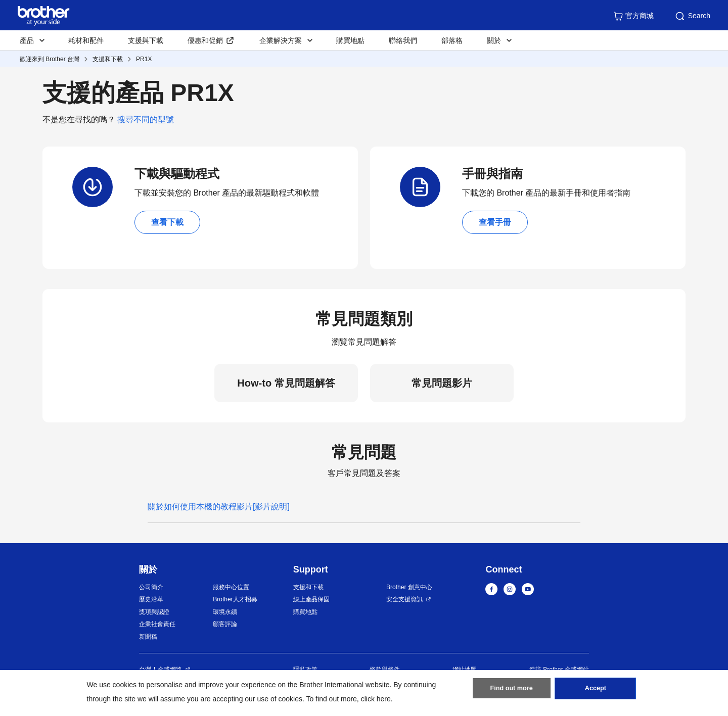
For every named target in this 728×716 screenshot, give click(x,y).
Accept (596, 691)
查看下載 (167, 222)
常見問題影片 (442, 383)
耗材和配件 (86, 40)
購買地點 (350, 40)
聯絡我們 (403, 40)
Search (692, 16)
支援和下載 (108, 59)
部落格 (452, 40)
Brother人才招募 (235, 599)
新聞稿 (148, 637)
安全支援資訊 (404, 599)
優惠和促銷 (205, 40)
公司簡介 (151, 587)
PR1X (144, 59)
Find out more (512, 691)
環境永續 (225, 612)
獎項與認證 (154, 612)
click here (376, 699)
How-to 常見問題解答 (286, 383)
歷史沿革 (151, 599)
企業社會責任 (157, 624)
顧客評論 (225, 624)
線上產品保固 (311, 599)
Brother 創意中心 (409, 587)
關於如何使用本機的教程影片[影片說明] (219, 507)
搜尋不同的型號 (146, 120)
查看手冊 (495, 222)
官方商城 (633, 16)
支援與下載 (146, 40)
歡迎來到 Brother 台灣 (50, 59)
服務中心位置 (231, 587)
